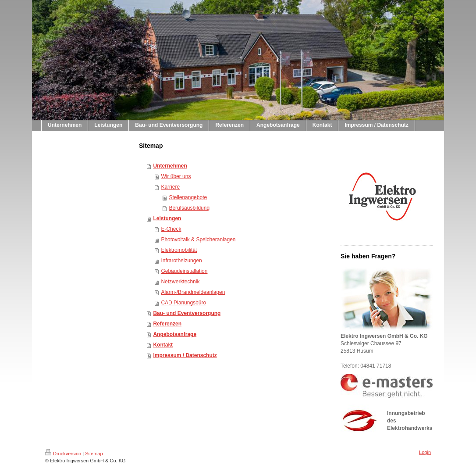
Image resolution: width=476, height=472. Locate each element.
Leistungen (167, 218)
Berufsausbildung (189, 208)
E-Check (171, 229)
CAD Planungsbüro (183, 303)
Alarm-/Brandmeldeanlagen (193, 292)
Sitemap (94, 454)
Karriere (170, 187)
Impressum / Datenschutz (185, 355)
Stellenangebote (188, 197)
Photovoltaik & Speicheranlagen (198, 240)
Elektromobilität (179, 250)
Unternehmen (170, 166)
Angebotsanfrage (175, 334)
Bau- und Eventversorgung (187, 313)
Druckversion (63, 454)
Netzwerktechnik (180, 282)
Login (425, 452)
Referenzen (167, 324)
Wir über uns (176, 176)
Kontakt (163, 345)
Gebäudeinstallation (184, 271)
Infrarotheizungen (181, 261)
